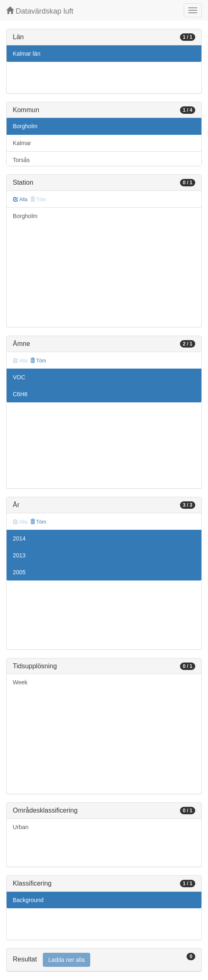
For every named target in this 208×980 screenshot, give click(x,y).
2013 (19, 555)
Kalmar (22, 143)
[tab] (104, 960)
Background (28, 900)
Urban (21, 827)
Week (20, 682)
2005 (19, 572)
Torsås (21, 160)
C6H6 (20, 394)
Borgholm (25, 126)
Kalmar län (27, 54)
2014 (19, 538)
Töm (38, 361)
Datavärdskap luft (40, 11)
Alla (20, 200)
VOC (19, 377)
